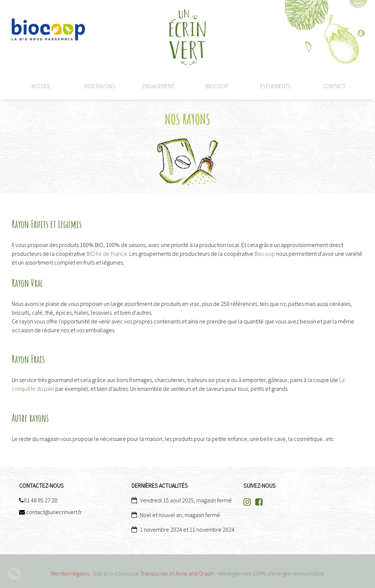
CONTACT (334, 86)
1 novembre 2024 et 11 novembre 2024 (187, 529)
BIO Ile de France (107, 254)
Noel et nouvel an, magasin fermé (180, 515)
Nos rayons (100, 86)
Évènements (276, 86)
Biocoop (217, 86)
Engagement (158, 86)
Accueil (41, 86)
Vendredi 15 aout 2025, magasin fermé (186, 500)
